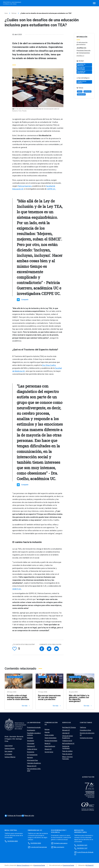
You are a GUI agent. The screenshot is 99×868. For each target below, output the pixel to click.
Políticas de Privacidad (14, 816)
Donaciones (31, 752)
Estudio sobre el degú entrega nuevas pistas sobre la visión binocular (18, 697)
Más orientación (59, 847)
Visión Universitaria (50, 738)
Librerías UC (66, 733)
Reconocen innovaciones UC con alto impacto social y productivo (49, 697)
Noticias (14, 13)
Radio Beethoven (50, 746)
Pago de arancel (67, 754)
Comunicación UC (51, 724)
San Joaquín (8, 751)
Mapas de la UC (32, 766)
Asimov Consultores (23, 865)
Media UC (48, 744)
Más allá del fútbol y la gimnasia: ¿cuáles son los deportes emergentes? (79, 698)
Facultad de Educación (81, 72)
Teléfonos (83, 727)
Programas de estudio (34, 727)
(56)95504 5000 (36, 843)
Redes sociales (49, 735)
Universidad (31, 744)
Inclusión (87, 91)
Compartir (25, 300)
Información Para (32, 760)
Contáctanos (86, 723)
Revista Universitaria (51, 741)
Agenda (47, 732)
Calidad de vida (75, 677)
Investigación (31, 730)
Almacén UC (66, 730)
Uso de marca (49, 752)
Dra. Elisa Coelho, (49, 365)
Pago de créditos (67, 751)
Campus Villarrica (10, 757)
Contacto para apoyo (61, 843)
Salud (80, 91)
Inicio (6, 13)
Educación (81, 94)
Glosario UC (48, 749)
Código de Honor (32, 749)
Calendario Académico (34, 763)
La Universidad (34, 723)
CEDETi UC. (17, 589)
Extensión (30, 738)
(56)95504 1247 (82, 848)
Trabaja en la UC (67, 741)
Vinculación (31, 741)
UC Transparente (32, 755)
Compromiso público (82, 82)
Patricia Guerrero (25, 186)
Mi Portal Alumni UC (68, 744)
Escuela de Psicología (81, 68)
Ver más (26, 706)
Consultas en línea (85, 730)
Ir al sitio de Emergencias (39, 847)
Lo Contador (8, 754)
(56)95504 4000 (13, 841)
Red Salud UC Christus (69, 727)
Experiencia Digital (39, 865)
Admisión (30, 758)
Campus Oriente (10, 749)
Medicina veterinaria (15, 677)
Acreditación (88, 777)
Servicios (67, 723)
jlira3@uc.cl (80, 56)
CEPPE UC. (52, 189)
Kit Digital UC (90, 865)
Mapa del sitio (28, 816)
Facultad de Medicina (81, 65)
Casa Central (9, 746)
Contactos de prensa (86, 738)
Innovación (43, 677)
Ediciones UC (31, 746)
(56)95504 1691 (82, 845)
